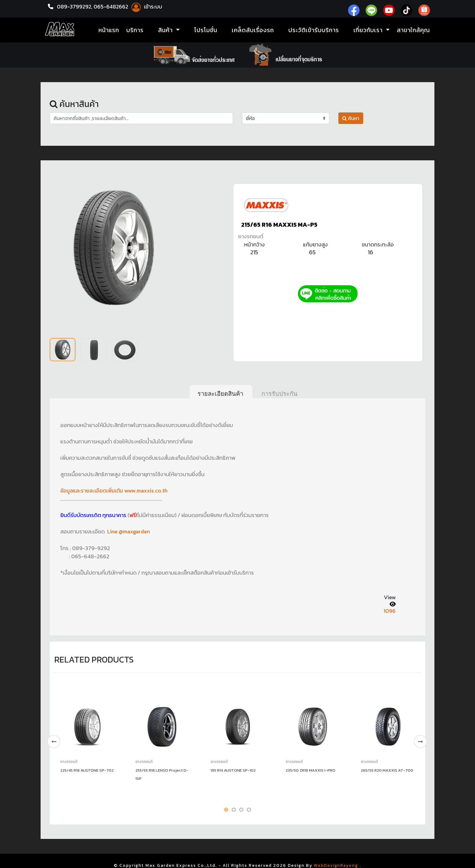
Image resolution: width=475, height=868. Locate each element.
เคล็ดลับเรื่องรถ (253, 30)
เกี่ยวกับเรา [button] (369, 30)
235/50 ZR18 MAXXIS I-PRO (311, 770)
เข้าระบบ (148, 7)
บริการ (135, 30)
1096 (390, 611)
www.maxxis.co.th (147, 491)
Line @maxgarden (129, 531)
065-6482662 (113, 7)
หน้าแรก (109, 30)
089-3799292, (75, 7)
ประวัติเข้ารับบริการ (314, 30)
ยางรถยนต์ (251, 236)
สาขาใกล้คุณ (413, 30)
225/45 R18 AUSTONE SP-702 (87, 770)
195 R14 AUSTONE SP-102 (233, 770)
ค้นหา (351, 118)
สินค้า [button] (166, 30)
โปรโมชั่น (206, 30)
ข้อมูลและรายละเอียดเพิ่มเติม (93, 491)
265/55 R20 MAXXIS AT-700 (387, 770)
